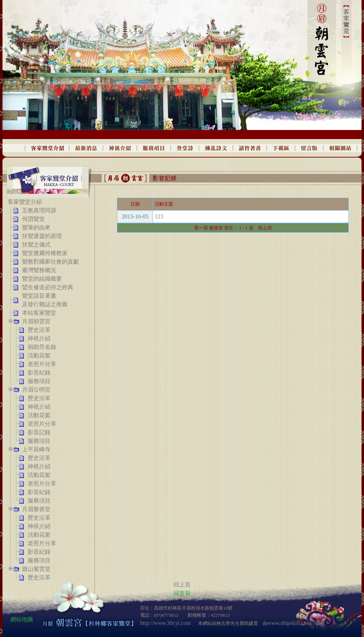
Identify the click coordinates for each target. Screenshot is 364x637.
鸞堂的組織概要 (42, 279)
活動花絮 (39, 355)
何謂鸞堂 (33, 219)
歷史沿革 (39, 330)
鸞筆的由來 (36, 227)
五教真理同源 (39, 210)
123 (159, 216)
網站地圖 (22, 619)
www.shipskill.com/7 (291, 623)
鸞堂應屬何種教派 (45, 253)
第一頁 (201, 228)
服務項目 (39, 381)
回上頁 (263, 228)
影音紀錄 (39, 373)
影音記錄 (39, 432)
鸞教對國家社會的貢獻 (50, 262)
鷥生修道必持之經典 (48, 287)
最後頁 (216, 228)
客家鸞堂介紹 (25, 202)
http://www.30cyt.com (165, 623)
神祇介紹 (39, 338)
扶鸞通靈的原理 (42, 236)
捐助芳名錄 (42, 347)
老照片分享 (42, 364)
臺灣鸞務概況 (39, 270)
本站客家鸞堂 (39, 313)
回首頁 (182, 593)
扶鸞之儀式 (36, 245)
